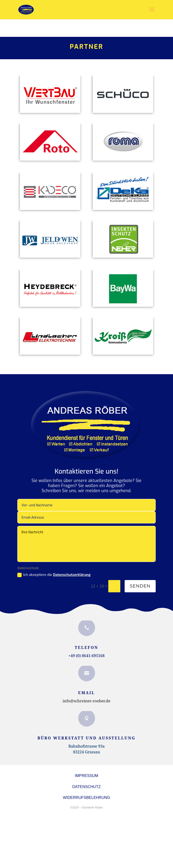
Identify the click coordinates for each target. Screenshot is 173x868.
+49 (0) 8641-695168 (86, 656)
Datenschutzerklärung (72, 575)
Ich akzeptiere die (54, 575)
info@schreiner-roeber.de (86, 701)
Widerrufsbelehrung (86, 798)
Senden (140, 586)
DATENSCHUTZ (87, 787)
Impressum (86, 776)
